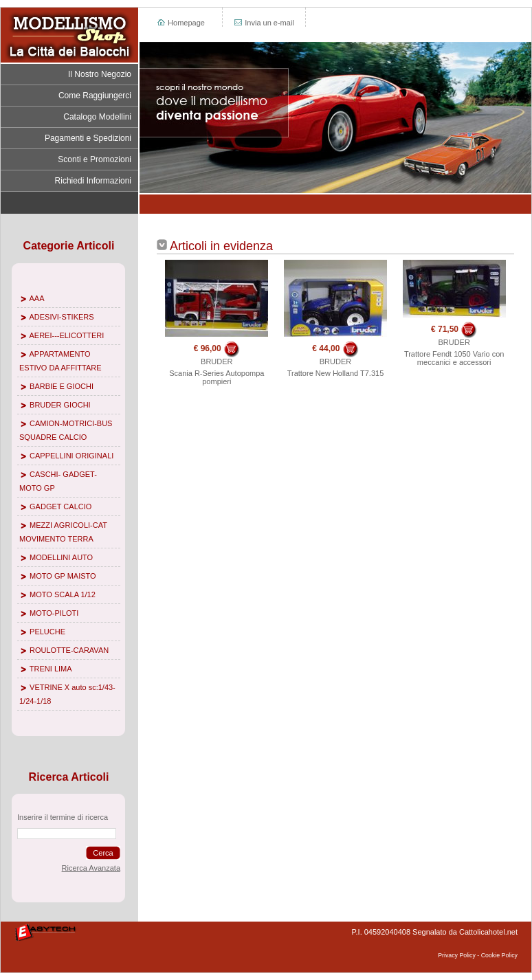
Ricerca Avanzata (91, 868)
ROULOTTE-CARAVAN (69, 650)
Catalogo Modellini (97, 117)
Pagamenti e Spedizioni (88, 138)
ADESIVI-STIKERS (61, 317)
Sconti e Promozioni (95, 159)
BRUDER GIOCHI (60, 405)
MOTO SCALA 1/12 (63, 594)
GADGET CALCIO (60, 506)
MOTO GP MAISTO (63, 576)
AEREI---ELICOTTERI (66, 335)
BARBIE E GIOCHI (62, 386)
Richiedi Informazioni (93, 181)
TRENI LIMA (51, 669)
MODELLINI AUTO (61, 557)
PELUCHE (47, 632)
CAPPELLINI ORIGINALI (71, 456)
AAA (36, 298)
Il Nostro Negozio (100, 74)
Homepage (181, 23)
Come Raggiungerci (95, 96)
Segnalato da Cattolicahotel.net (465, 932)
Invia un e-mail (264, 23)
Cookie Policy (499, 955)
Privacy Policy (457, 955)
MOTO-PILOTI (54, 613)
